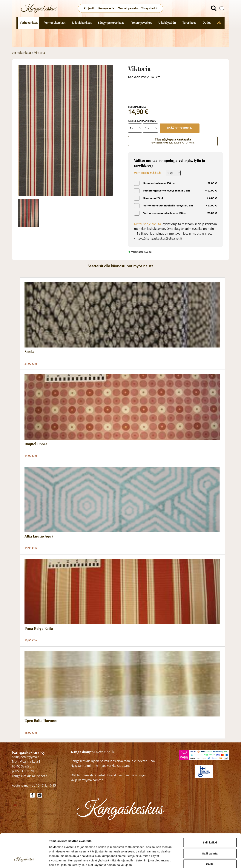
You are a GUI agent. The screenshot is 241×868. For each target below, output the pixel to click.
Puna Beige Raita (39, 628)
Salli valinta (210, 825)
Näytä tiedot (200, 861)
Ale (219, 23)
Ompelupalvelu (128, 8)
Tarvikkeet (189, 23)
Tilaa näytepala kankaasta (173, 141)
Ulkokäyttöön (167, 23)
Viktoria (40, 53)
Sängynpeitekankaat (111, 23)
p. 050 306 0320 (23, 771)
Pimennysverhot (141, 23)
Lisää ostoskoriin (180, 128)
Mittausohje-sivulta (148, 224)
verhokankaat (22, 53)
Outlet (207, 23)
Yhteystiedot (149, 8)
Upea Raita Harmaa (41, 721)
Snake (30, 352)
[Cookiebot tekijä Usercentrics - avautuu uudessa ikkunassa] (24, 861)
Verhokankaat (29, 23)
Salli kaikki (210, 814)
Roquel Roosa (36, 444)
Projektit (89, 8)
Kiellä (210, 836)
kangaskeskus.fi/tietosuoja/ (82, 845)
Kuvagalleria (106, 8)
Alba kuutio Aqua (39, 536)
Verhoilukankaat (55, 23)
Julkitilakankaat (82, 23)
